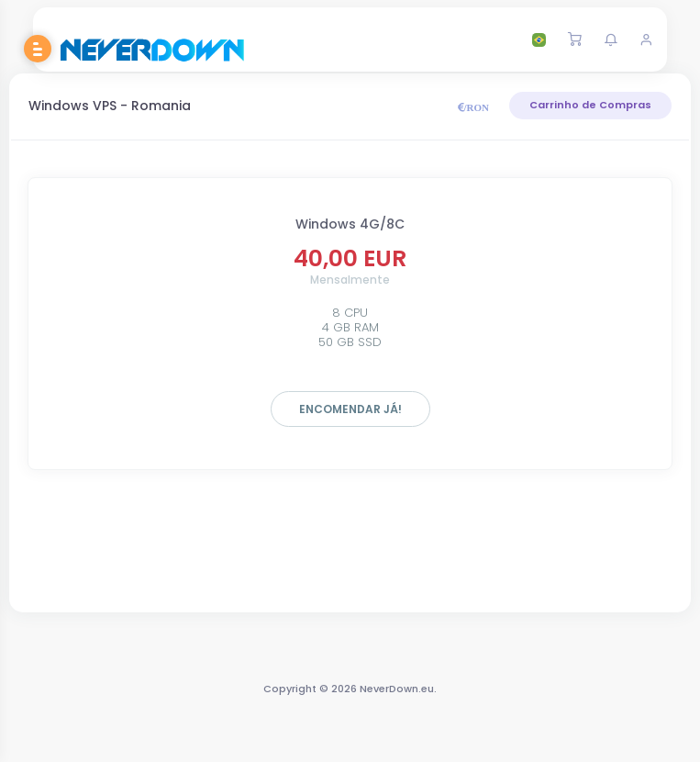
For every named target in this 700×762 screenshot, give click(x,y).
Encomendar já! (350, 409)
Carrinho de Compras (590, 105)
